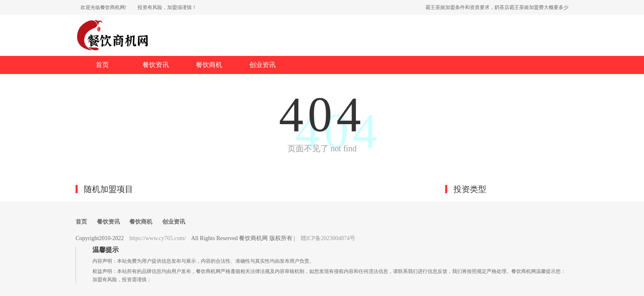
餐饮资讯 (156, 65)
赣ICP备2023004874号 (328, 238)
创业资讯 (262, 65)
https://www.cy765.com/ (158, 238)
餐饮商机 (209, 65)
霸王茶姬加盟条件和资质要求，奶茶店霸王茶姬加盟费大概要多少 (497, 7)
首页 (102, 65)
